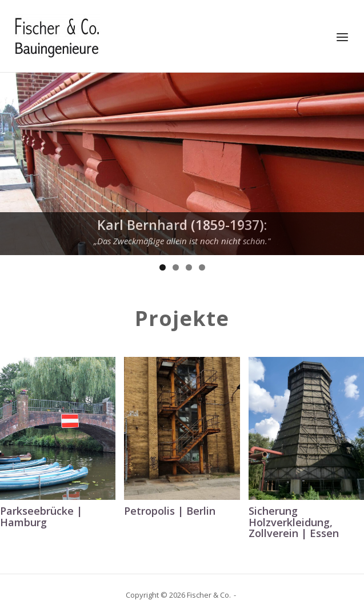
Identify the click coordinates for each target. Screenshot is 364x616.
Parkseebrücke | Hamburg (41, 516)
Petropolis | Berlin (170, 511)
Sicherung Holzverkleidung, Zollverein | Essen (294, 522)
